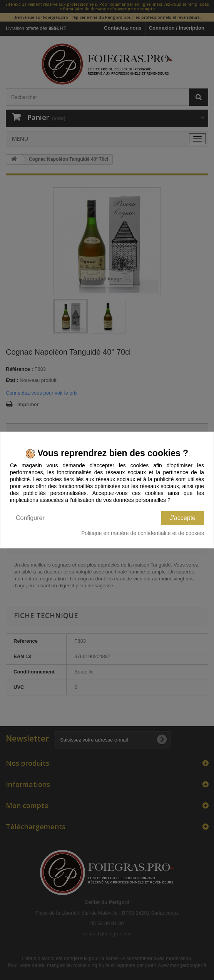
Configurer (30, 517)
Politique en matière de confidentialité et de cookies (143, 533)
